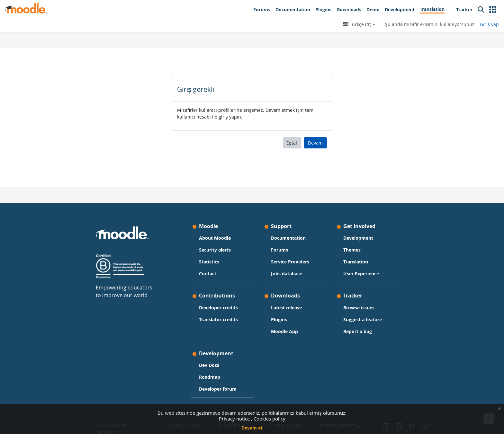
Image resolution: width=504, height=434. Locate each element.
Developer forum (218, 389)
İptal (292, 143)
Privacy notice (235, 419)
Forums (279, 250)
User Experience (361, 274)
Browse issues (359, 308)
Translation (356, 262)
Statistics (209, 262)
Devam (315, 143)
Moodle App (284, 331)
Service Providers (290, 262)
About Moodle (215, 238)
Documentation (288, 238)
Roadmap (210, 377)
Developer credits (218, 308)
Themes (352, 250)
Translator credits (218, 319)
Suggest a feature (363, 319)
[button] (493, 10)
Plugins (279, 319)
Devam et (252, 428)
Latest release (286, 308)
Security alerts (215, 250)
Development (358, 238)
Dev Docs (209, 365)
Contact (208, 274)
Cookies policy (270, 419)
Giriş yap (489, 24)
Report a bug (358, 331)
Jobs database (287, 274)
